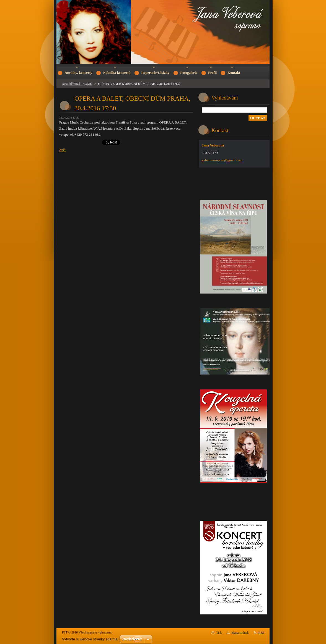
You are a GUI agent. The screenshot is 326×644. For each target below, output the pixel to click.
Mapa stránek (240, 633)
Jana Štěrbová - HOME (77, 84)
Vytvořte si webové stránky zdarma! (90, 639)
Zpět (62, 150)
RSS (261, 633)
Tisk (219, 633)
